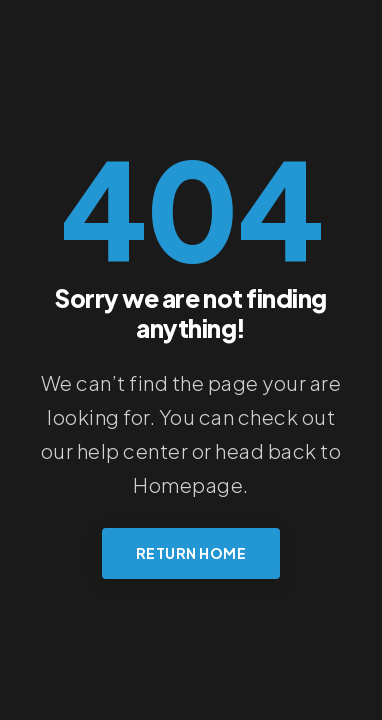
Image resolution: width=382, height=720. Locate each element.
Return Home (191, 553)
